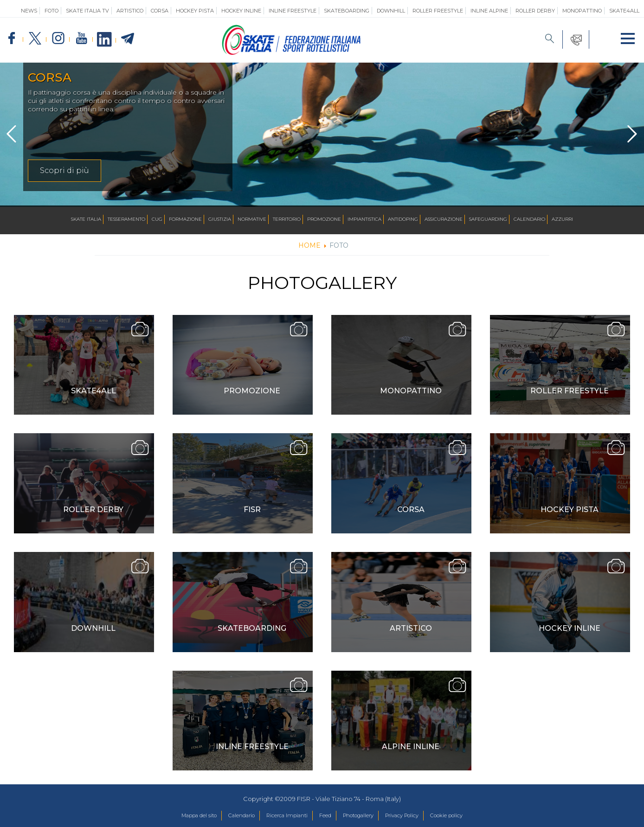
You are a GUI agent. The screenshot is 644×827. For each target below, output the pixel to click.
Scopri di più (64, 170)
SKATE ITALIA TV (87, 11)
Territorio (287, 220)
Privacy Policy (415, 816)
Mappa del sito (177, 816)
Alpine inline (411, 747)
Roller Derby (535, 11)
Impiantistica (364, 220)
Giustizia (220, 220)
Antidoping (403, 220)
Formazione (185, 220)
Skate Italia (86, 220)
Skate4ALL (93, 391)
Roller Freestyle (438, 11)
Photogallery (364, 816)
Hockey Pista (195, 11)
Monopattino (582, 11)
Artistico (130, 11)
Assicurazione (444, 220)
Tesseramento (126, 220)
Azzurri (562, 220)
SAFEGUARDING (488, 220)
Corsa (160, 11)
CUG (157, 220)
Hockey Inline (241, 11)
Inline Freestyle (293, 11)
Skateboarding (347, 11)
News (29, 11)
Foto (52, 11)
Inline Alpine (489, 11)
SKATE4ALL (624, 11)
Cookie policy (468, 816)
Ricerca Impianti (280, 816)
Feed (325, 816)
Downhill (391, 11)
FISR (252, 510)
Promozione (324, 220)
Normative (252, 220)
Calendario (529, 220)
